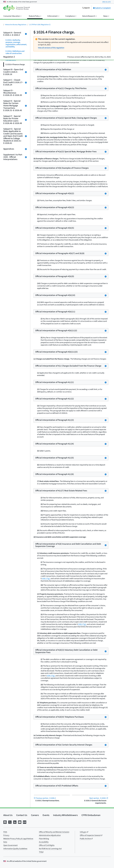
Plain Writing (44, 839)
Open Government (10, 845)
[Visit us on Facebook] (5, 822)
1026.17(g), (46, 579)
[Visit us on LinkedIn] (15, 822)
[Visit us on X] (10, 822)
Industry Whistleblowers (65, 815)
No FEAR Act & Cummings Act (50, 849)
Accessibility (44, 842)
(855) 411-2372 (106, 2)
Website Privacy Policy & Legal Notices (18, 839)
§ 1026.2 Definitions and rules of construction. (15, 52)
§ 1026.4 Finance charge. (15, 65)
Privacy (6, 835)
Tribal (41, 852)
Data (5, 842)
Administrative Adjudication (50, 835)
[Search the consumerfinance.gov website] (86, 8)
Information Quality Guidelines (15, 849)
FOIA (5, 832)
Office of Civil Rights (47, 845)
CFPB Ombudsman (91, 815)
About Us (8, 815)
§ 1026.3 (46, 798)
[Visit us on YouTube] (20, 822)
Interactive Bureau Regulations (16, 25)
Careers (35, 815)
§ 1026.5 (98, 798)
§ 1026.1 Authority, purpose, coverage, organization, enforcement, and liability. (16, 43)
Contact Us (22, 815)
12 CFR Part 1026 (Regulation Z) (40, 25)
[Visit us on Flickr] (25, 822)
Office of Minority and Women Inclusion (54, 832)
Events (46, 815)
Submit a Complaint (102, 8)
